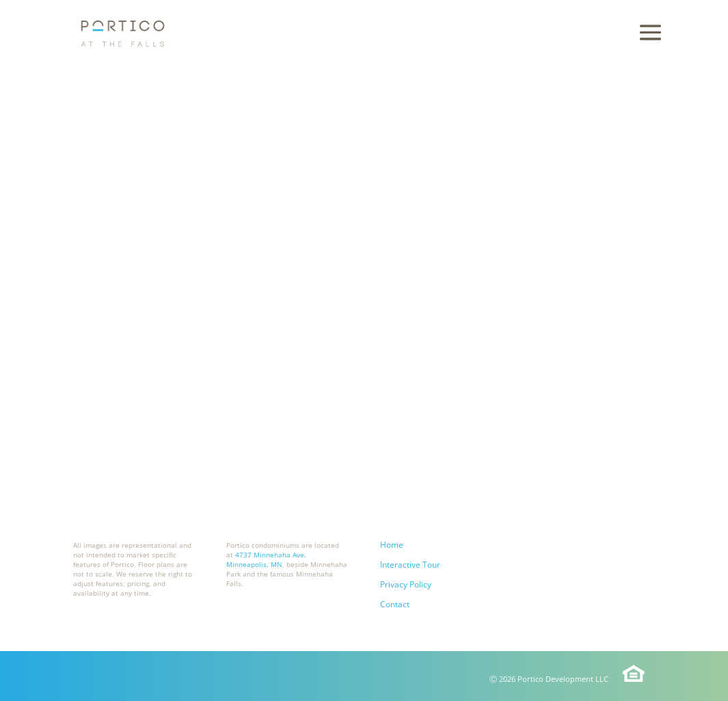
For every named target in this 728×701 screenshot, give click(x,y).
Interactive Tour (410, 565)
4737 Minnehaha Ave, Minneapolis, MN (266, 559)
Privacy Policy (406, 584)
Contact (395, 604)
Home (392, 545)
